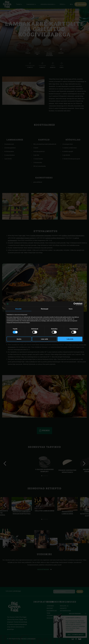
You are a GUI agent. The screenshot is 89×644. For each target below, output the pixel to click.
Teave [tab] (71, 309)
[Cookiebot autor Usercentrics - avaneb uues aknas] (75, 304)
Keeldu (19, 339)
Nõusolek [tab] (18, 309)
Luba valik (44, 339)
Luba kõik (70, 339)
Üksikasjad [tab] (45, 309)
